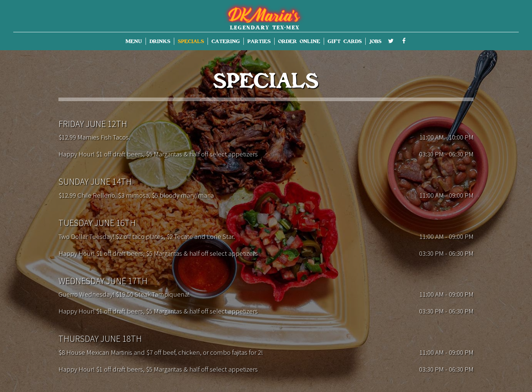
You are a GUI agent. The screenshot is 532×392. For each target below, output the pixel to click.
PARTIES (259, 41)
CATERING (226, 41)
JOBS (375, 41)
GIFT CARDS (345, 41)
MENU (134, 41)
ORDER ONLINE (299, 41)
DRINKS (160, 41)
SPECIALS (191, 41)
